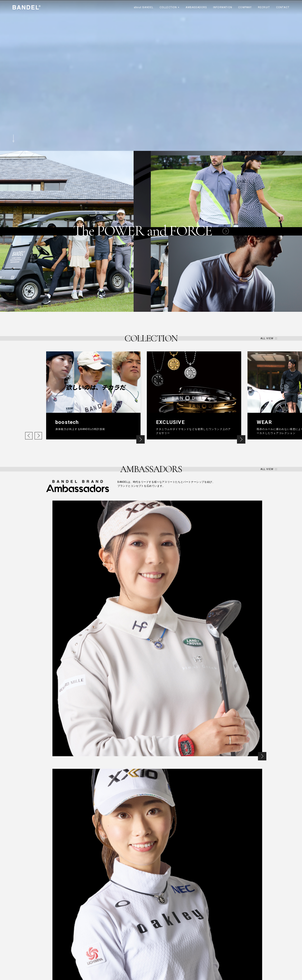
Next (38, 436)
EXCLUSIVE (88, 939)
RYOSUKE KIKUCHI (126, 927)
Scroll (13, 139)
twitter (224, 923)
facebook (236, 923)
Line (248, 923)
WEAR (85, 946)
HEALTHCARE (90, 927)
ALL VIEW (267, 338)
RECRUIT (264, 7)
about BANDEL (144, 7)
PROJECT (88, 958)
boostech (88, 933)
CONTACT (283, 7)
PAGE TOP (245, 901)
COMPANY (245, 7)
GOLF (85, 952)
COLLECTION (170, 7)
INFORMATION (223, 7)
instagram (212, 923)
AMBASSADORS (196, 7)
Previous (29, 436)
